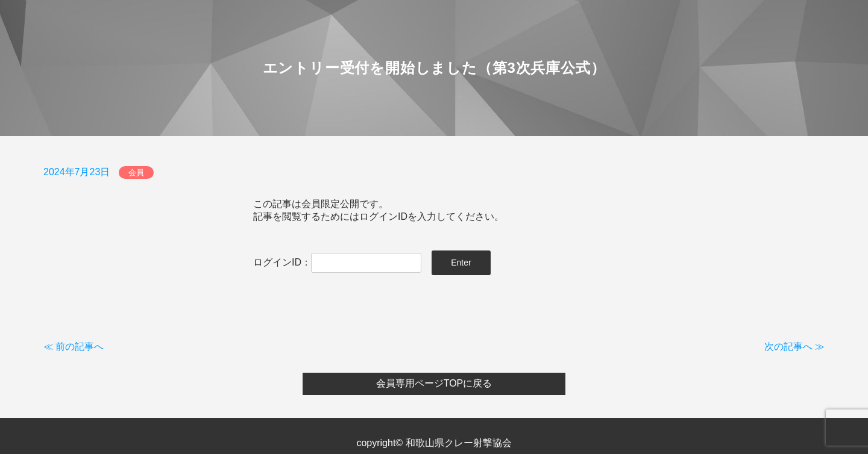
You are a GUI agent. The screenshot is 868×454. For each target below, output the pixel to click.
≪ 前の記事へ (74, 347)
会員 (136, 173)
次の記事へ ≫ (794, 347)
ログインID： (337, 262)
